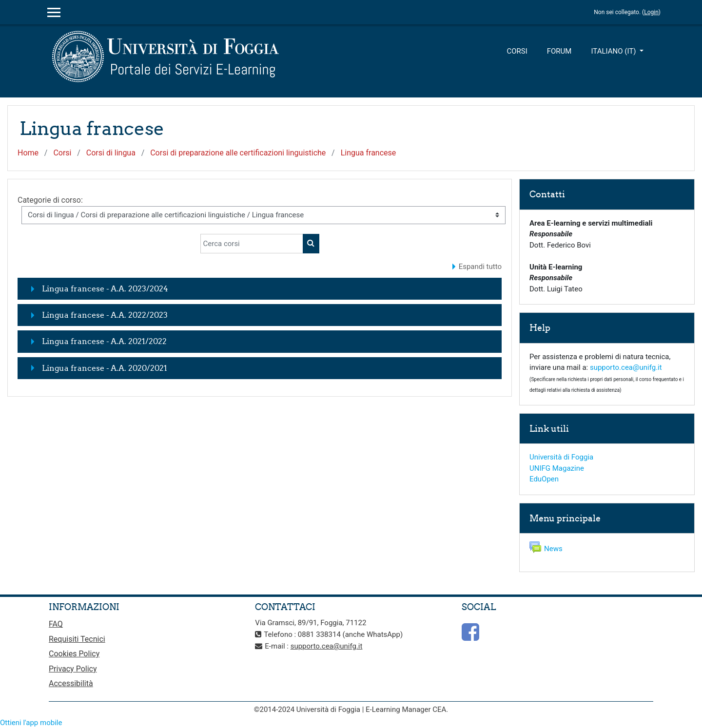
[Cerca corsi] (252, 244)
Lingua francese (369, 153)
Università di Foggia (561, 457)
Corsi (517, 51)
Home (28, 153)
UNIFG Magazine (557, 468)
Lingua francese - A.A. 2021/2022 (104, 341)
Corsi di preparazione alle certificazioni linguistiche (238, 153)
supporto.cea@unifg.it (626, 367)
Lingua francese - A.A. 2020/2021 (105, 368)
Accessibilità (71, 683)
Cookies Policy (74, 654)
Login (651, 12)
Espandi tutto (480, 267)
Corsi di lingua (111, 153)
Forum (559, 51)
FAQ (56, 624)
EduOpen (544, 479)
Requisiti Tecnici (77, 639)
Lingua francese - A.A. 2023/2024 (105, 288)
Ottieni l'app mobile (31, 723)
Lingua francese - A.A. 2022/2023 (105, 315)
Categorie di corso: (50, 200)
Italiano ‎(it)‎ (614, 51)
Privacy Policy (73, 669)
